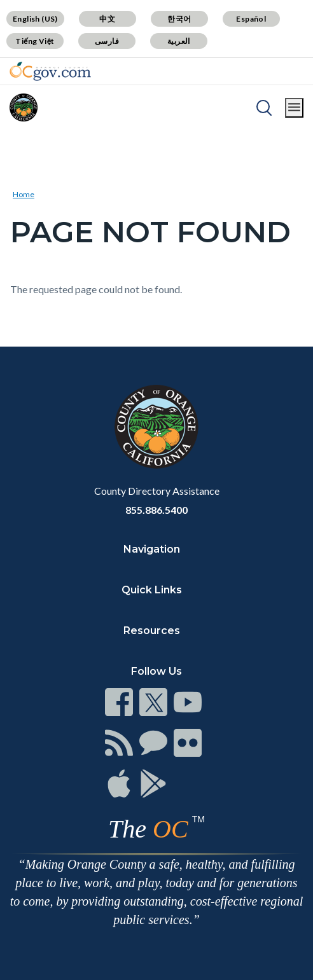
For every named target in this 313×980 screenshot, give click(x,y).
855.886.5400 (156, 510)
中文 (107, 19)
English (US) (35, 19)
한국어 (179, 19)
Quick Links (152, 590)
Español (251, 19)
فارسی (107, 41)
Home (24, 194)
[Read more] (50, 71)
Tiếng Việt (35, 41)
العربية (179, 41)
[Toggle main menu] (294, 108)
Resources (152, 631)
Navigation (152, 549)
